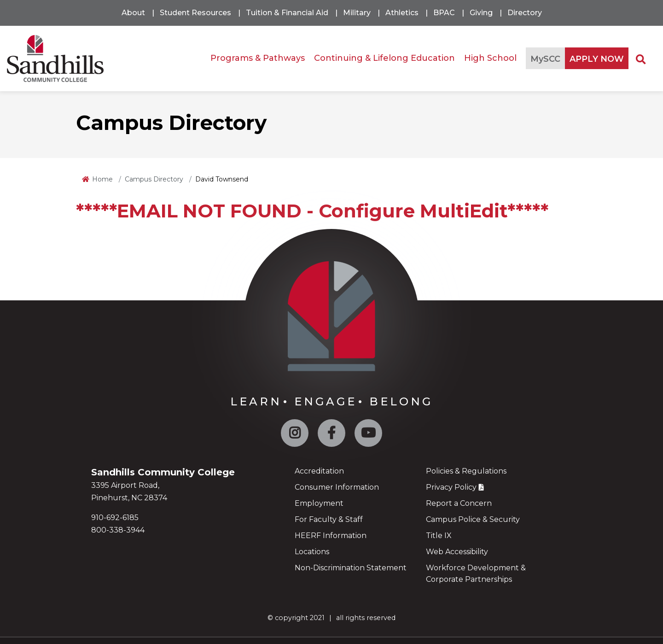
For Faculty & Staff (329, 519)
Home (102, 179)
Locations (312, 552)
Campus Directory (154, 179)
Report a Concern (459, 503)
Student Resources (195, 13)
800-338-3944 (118, 530)
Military (357, 13)
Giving (481, 13)
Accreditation (319, 471)
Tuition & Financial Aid (287, 13)
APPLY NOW (597, 59)
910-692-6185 (115, 518)
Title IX (439, 536)
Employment (319, 503)
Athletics (402, 13)
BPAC (444, 13)
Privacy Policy (451, 487)
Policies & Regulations (466, 471)
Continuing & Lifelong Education (384, 58)
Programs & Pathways (258, 58)
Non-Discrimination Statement (351, 568)
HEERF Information (331, 536)
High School (490, 58)
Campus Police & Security (473, 519)
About (133, 13)
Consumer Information (337, 487)
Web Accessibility (457, 552)
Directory (525, 13)
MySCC (545, 59)
